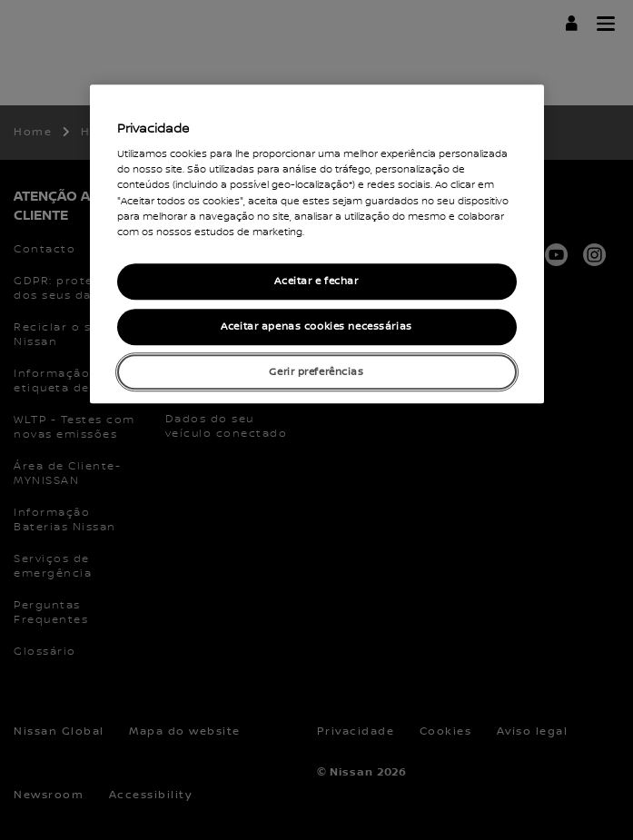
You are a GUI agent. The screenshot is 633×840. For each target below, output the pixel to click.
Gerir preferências (316, 372)
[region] (317, 244)
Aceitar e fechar (316, 281)
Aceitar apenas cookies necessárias (316, 326)
